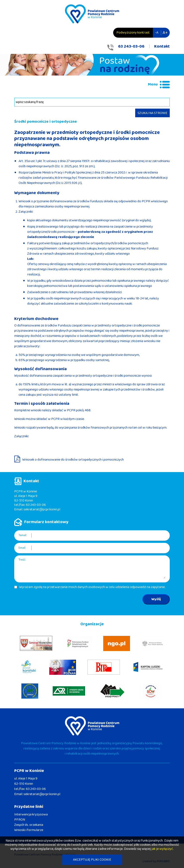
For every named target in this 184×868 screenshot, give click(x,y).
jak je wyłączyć (162, 849)
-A (157, 33)
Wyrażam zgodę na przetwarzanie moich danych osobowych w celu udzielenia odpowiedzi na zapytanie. (92, 587)
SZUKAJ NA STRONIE (152, 113)
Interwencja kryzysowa (31, 814)
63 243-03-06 (131, 46)
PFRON (20, 820)
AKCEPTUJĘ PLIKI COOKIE (92, 860)
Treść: (22, 560)
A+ (165, 33)
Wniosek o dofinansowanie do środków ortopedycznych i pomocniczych (73, 460)
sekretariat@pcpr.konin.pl (42, 509)
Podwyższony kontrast (133, 33)
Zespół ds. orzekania (29, 825)
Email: (22, 548)
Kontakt (162, 46)
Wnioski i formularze (29, 830)
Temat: (23, 535)
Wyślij (156, 599)
